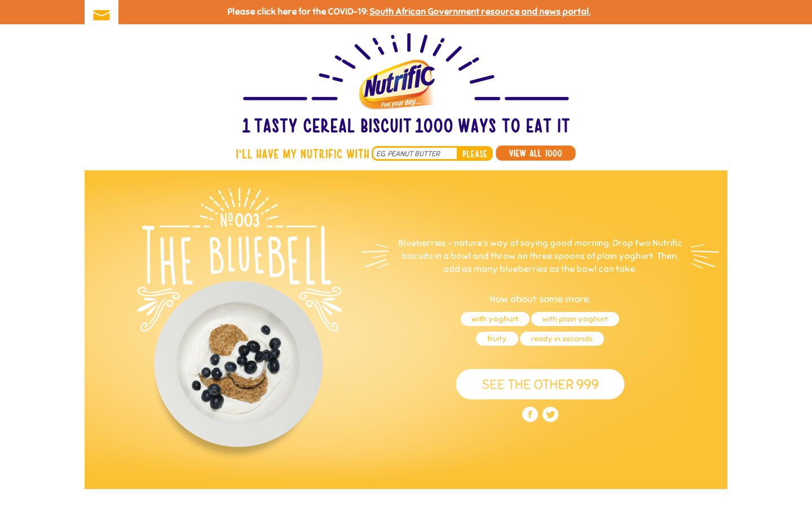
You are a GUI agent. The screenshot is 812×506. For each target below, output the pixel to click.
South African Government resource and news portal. (480, 12)
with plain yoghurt (575, 319)
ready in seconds (562, 339)
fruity (497, 339)
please (475, 153)
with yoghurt (495, 319)
